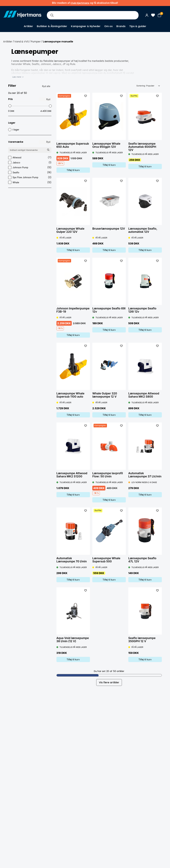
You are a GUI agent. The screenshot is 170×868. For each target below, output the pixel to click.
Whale (30, 182)
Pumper (36, 42)
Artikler (28, 26)
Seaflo (30, 172)
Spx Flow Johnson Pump (30, 177)
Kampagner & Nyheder (86, 26)
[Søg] (52, 15)
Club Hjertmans (80, 3)
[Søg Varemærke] (48, 150)
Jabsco (30, 163)
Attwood (30, 157)
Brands (121, 26)
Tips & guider (138, 26)
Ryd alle (46, 86)
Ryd (48, 99)
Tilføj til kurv (73, 170)
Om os (108, 26)
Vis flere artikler (109, 682)
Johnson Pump (30, 167)
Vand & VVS (22, 42)
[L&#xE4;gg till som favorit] (86, 96)
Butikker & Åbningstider (52, 26)
